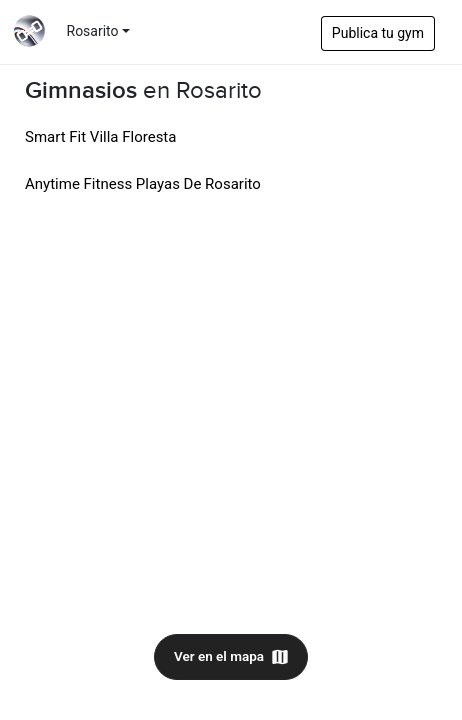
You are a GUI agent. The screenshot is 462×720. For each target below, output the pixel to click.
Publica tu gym (378, 33)
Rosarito (93, 31)
